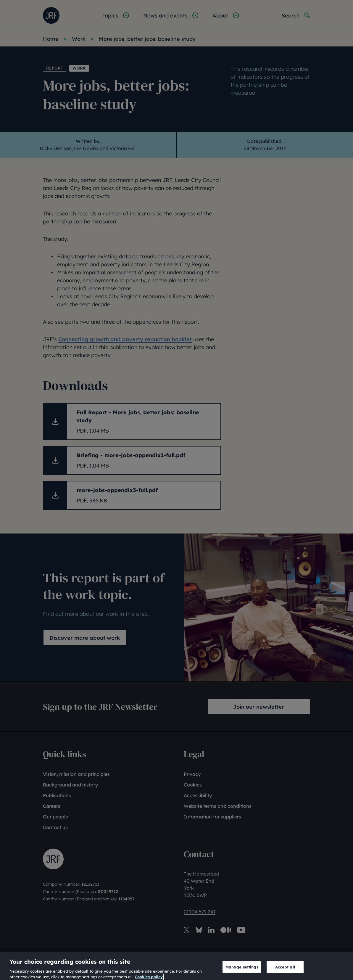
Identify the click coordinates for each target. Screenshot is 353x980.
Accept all (285, 971)
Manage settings (242, 971)
